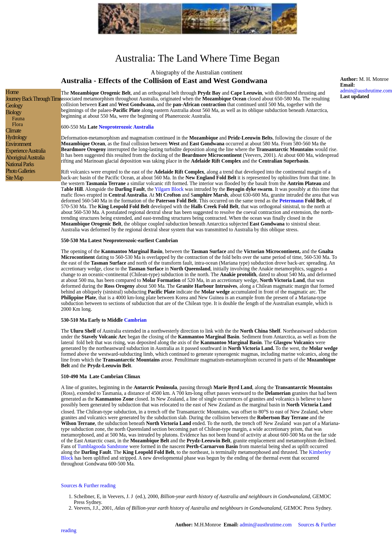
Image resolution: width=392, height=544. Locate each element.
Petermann (292, 201)
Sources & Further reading (88, 485)
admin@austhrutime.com (366, 91)
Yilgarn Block (169, 189)
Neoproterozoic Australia (126, 127)
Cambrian (135, 320)
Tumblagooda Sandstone (103, 446)
